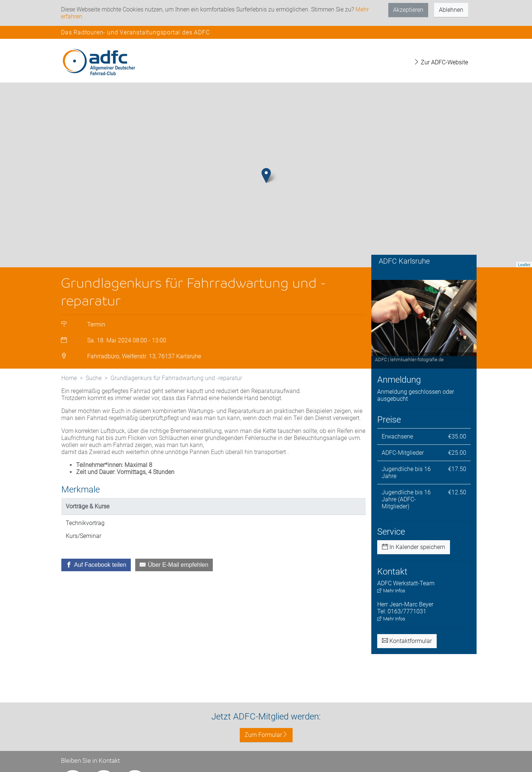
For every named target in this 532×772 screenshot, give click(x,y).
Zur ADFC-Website (441, 62)
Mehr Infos (391, 591)
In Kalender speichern (414, 547)
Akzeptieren (408, 10)
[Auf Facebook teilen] (96, 565)
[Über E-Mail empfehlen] (174, 565)
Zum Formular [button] (266, 735)
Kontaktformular (407, 641)
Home (69, 378)
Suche (94, 378)
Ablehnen (451, 10)
